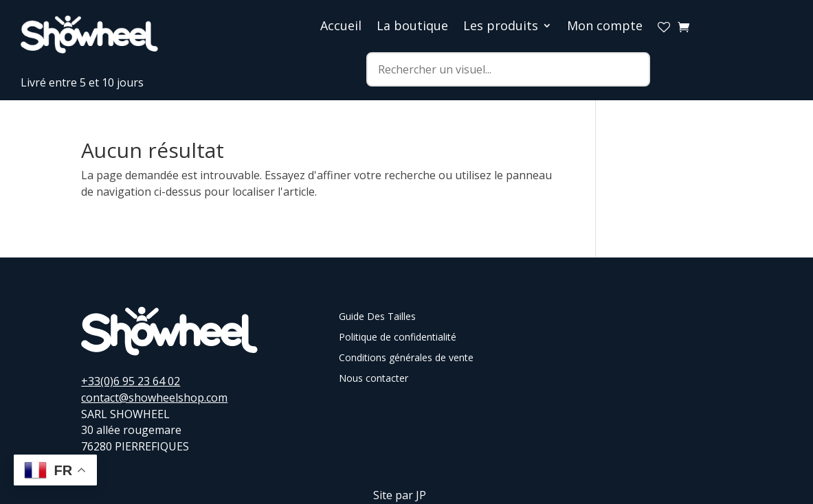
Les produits (501, 27)
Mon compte (605, 27)
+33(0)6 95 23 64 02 (131, 381)
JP (421, 495)
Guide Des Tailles (377, 317)
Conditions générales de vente (406, 358)
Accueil (341, 27)
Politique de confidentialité (398, 338)
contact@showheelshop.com (154, 398)
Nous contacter (374, 379)
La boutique (412, 27)
